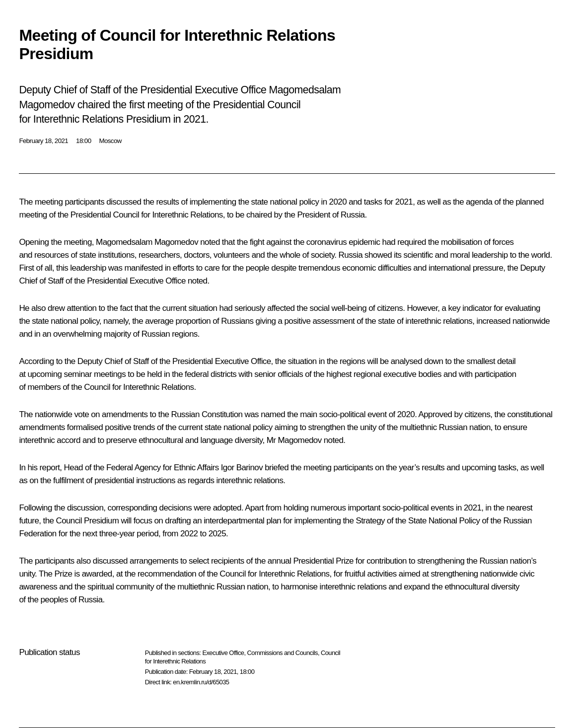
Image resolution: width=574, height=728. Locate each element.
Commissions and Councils (283, 653)
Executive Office (223, 653)
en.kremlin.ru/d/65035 (201, 682)
